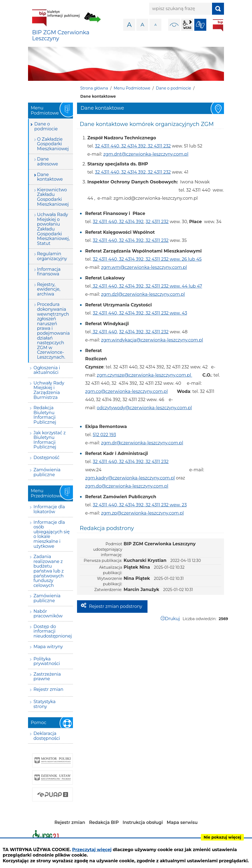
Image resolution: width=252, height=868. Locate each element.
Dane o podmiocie (173, 88)
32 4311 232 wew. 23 (166, 505)
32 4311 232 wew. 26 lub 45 (174, 259)
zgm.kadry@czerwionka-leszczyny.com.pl (130, 478)
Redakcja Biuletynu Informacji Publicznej (45, 415)
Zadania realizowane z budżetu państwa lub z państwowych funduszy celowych (49, 571)
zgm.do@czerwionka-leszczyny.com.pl (127, 486)
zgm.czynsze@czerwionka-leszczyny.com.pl (145, 375)
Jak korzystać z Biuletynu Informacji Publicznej (50, 440)
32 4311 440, (107, 146)
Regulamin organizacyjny (52, 256)
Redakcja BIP (104, 822)
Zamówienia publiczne (47, 472)
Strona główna (94, 88)
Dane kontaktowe (50, 177)
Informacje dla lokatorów (49, 509)
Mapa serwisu (182, 822)
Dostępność (46, 458)
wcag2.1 (187, 25)
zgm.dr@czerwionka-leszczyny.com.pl (142, 443)
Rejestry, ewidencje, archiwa (49, 289)
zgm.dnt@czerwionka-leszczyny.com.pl (146, 154)
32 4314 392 (131, 222)
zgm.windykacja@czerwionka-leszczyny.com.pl (152, 340)
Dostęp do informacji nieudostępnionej (53, 631)
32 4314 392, (134, 146)
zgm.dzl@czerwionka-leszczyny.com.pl (143, 294)
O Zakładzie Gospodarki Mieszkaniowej (53, 144)
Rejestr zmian (48, 689)
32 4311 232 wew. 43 (166, 313)
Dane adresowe (47, 161)
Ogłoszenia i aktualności (47, 370)
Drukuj (172, 619)
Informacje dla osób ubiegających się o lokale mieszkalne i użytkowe (52, 534)
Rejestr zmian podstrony (116, 606)
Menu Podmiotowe (132, 88)
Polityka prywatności (47, 661)
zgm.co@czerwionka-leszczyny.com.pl (126, 391)
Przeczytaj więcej (92, 850)
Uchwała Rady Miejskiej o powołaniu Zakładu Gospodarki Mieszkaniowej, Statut (53, 229)
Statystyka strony (44, 704)
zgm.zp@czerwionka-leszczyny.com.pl (143, 513)
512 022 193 (104, 435)
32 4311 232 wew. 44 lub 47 (174, 286)
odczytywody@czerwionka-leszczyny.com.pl (145, 408)
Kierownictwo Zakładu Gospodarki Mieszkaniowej (53, 197)
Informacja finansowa (49, 272)
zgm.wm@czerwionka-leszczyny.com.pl (144, 267)
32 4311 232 (159, 146)
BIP (218, 25)
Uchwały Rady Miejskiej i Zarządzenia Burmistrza (49, 390)
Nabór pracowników (48, 614)
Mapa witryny (48, 647)
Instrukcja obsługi (143, 822)
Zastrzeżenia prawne (47, 677)
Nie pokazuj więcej (222, 837)
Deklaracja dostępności (47, 736)
